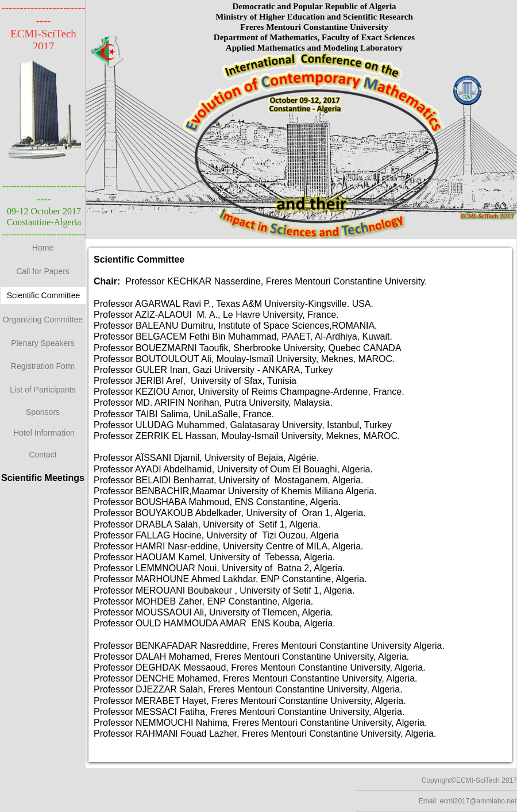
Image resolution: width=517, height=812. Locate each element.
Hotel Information (44, 433)
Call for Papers (43, 271)
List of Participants (43, 390)
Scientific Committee (44, 295)
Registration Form (43, 366)
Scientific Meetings (43, 478)
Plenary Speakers (43, 343)
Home (43, 248)
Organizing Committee (43, 320)
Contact (43, 455)
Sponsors (43, 412)
